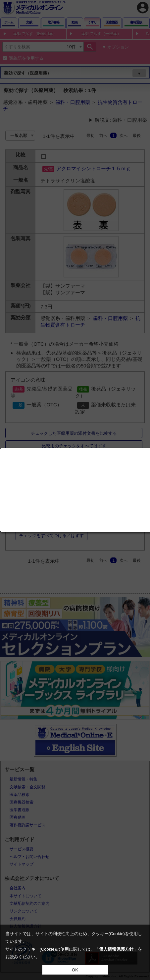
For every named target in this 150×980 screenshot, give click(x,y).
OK (75, 970)
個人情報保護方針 (116, 949)
